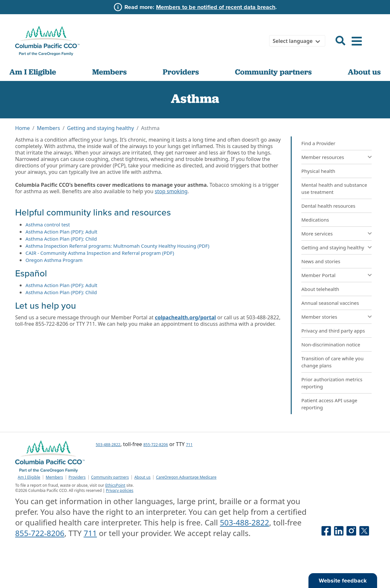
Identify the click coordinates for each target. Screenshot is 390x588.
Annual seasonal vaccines (330, 303)
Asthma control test (48, 224)
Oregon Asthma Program (54, 260)
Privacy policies (119, 490)
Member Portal (318, 275)
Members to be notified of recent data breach (216, 7)
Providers (181, 72)
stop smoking (171, 191)
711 (189, 445)
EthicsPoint (115, 485)
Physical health (318, 171)
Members (109, 72)
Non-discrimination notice (331, 344)
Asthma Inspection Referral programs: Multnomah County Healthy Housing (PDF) (117, 246)
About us (364, 72)
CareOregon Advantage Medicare (186, 477)
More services (317, 234)
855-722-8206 (156, 445)
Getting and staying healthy (101, 128)
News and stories (321, 261)
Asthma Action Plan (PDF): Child (61, 239)
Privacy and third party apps (333, 331)
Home (23, 128)
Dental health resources (328, 206)
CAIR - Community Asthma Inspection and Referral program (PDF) (100, 253)
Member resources (323, 157)
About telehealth (320, 289)
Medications (315, 220)
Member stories (319, 317)
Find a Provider (318, 143)
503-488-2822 (108, 445)
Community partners (273, 72)
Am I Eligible (33, 72)
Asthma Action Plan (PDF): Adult (61, 232)
